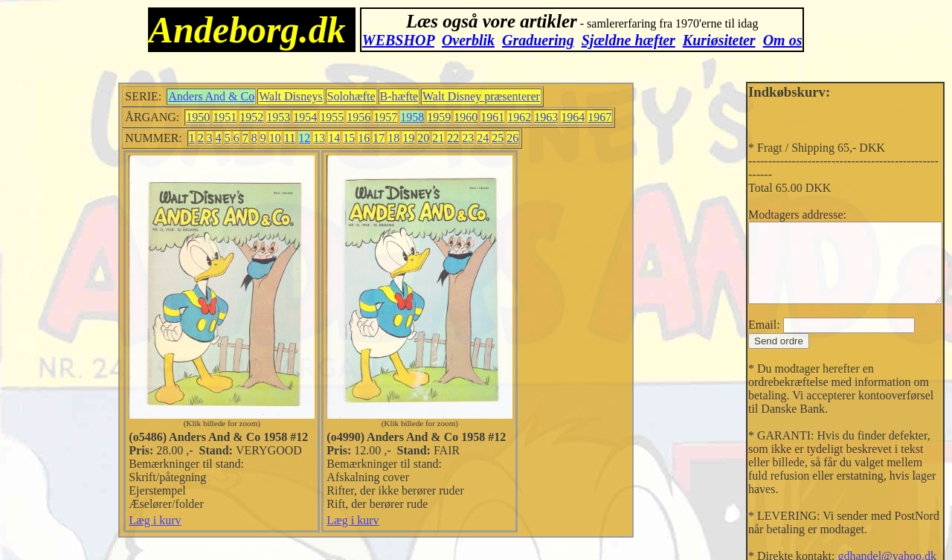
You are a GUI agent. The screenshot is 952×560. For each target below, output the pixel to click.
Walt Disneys (287, 96)
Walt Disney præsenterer (478, 96)
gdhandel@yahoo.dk (864, 531)
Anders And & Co (208, 96)
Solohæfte (348, 96)
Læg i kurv (152, 534)
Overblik (468, 40)
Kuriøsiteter (719, 40)
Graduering (538, 40)
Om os (783, 40)
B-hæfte (396, 96)
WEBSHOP (398, 40)
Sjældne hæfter (628, 40)
